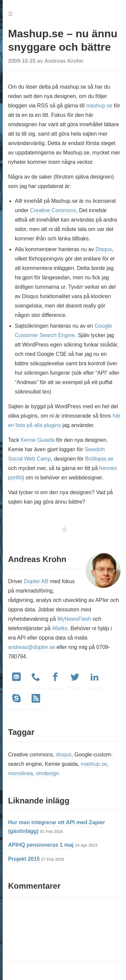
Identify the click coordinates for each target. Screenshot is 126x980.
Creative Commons (53, 210)
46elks (60, 628)
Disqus (104, 249)
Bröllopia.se (99, 459)
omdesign (48, 773)
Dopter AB (36, 581)
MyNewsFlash (74, 619)
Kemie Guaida (37, 440)
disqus (64, 755)
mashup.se (99, 106)
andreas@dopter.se (32, 647)
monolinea (20, 773)
